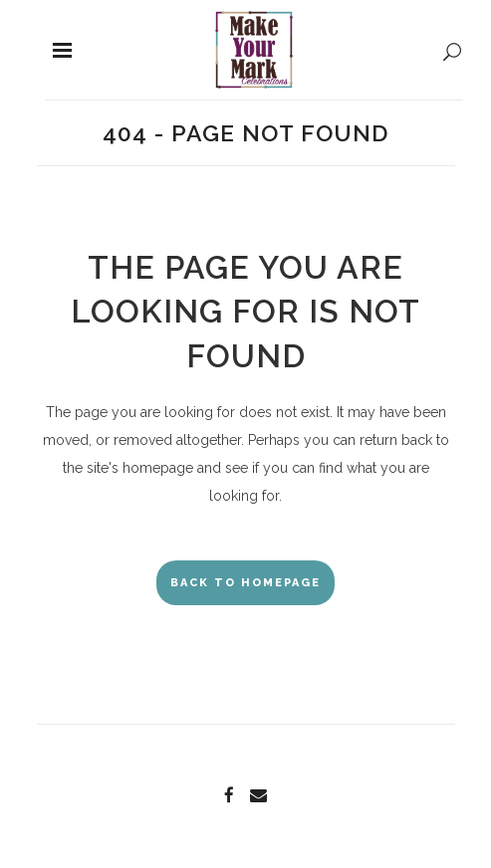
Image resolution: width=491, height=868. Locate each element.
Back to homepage (245, 583)
